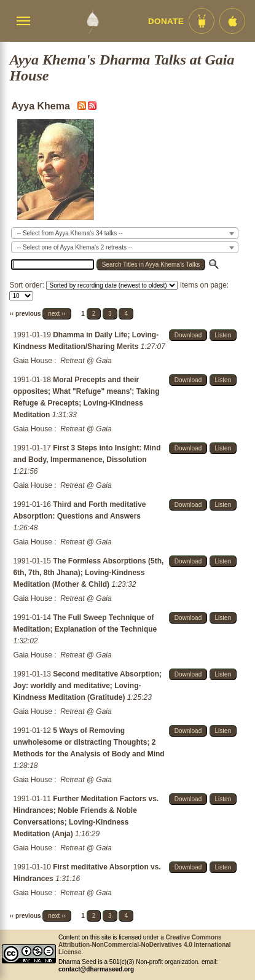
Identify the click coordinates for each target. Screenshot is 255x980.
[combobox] (125, 233)
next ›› (57, 314)
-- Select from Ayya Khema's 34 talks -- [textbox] (69, 233)
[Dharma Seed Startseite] (92, 21)
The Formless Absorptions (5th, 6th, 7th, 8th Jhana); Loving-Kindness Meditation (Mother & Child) (88, 573)
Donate (166, 21)
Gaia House (32, 361)
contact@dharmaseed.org (96, 969)
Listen (223, 335)
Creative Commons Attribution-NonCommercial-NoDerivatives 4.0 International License (145, 945)
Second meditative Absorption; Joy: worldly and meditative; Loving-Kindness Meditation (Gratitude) (87, 686)
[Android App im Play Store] (202, 21)
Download (188, 335)
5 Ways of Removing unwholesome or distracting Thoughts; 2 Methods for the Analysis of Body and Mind (88, 742)
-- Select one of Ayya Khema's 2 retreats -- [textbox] (74, 247)
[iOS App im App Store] (232, 21)
